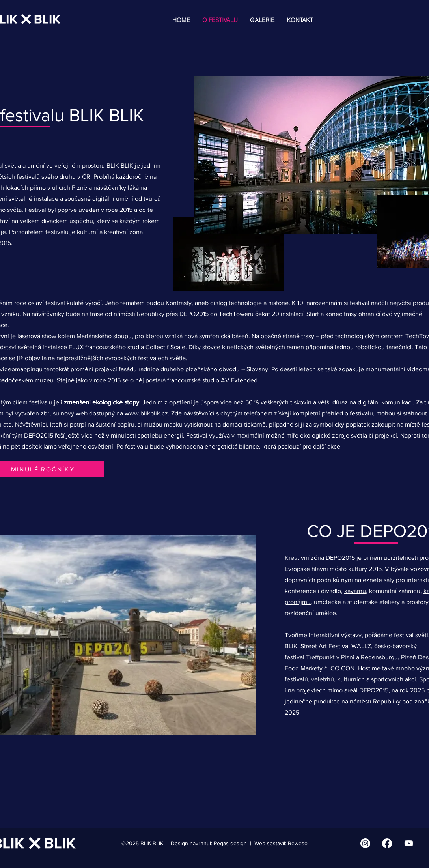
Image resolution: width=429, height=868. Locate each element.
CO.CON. (343, 668)
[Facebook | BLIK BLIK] (387, 843)
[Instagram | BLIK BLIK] (365, 843)
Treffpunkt (321, 657)
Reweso (298, 843)
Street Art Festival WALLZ (336, 646)
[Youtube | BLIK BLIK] (409, 843)
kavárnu (355, 591)
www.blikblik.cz (146, 413)
